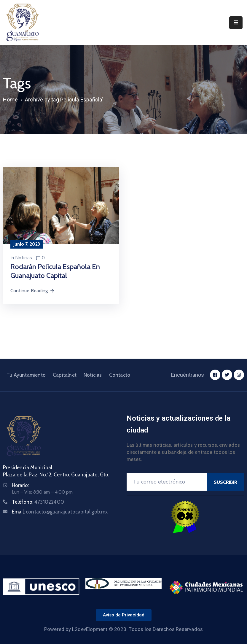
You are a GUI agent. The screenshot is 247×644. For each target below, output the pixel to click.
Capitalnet (65, 375)
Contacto (120, 375)
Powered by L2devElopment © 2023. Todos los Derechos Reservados (123, 629)
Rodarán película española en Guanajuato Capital (55, 271)
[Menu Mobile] (236, 23)
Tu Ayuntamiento (26, 375)
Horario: (20, 485)
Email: (60, 512)
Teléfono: (38, 502)
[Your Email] (167, 482)
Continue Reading (33, 291)
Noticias (24, 258)
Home (10, 100)
